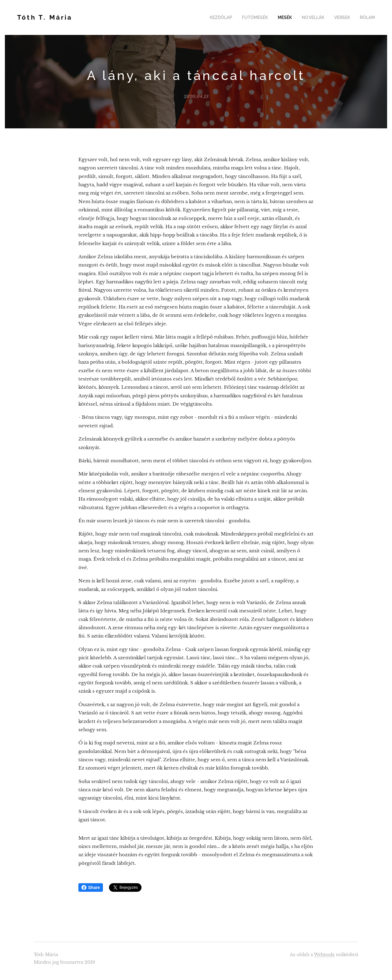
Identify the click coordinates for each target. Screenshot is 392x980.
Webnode (324, 955)
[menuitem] (230, 17)
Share (91, 887)
